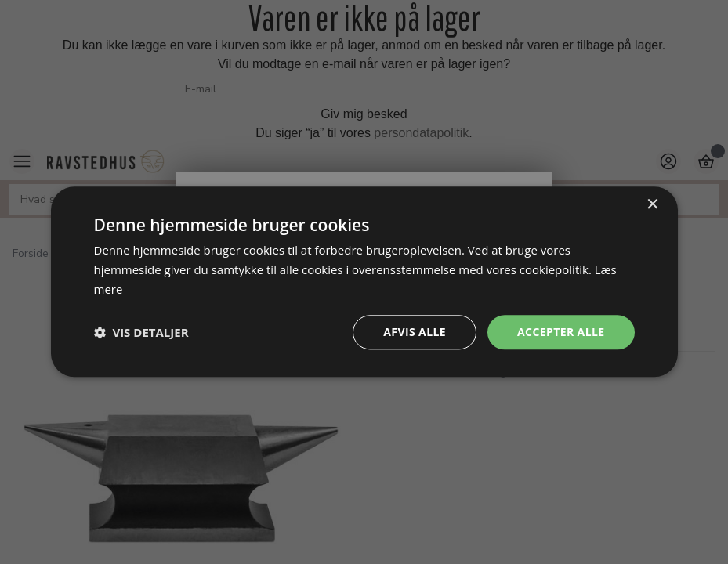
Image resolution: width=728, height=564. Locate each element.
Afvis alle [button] (415, 332)
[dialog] (364, 282)
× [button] (652, 205)
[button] (141, 332)
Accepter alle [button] (561, 332)
